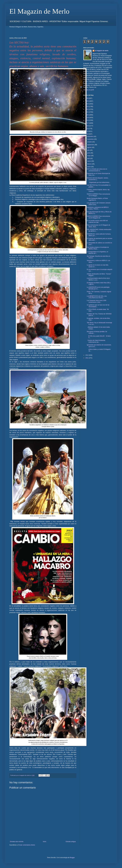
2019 (87, 118)
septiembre (91, 145)
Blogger (72, 858)
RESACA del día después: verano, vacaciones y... (98, 179)
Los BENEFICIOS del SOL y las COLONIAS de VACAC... (97, 297)
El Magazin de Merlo (39, 11)
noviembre (91, 139)
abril (89, 158)
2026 (87, 98)
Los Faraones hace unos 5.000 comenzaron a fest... (96, 301)
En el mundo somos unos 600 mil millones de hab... (97, 221)
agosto (89, 147)
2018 (87, 120)
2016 (87, 126)
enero (89, 167)
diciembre (90, 136)
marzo (89, 161)
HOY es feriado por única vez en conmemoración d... (97, 170)
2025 (87, 101)
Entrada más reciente (17, 842)
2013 (87, 134)
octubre (90, 142)
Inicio (45, 842)
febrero (90, 164)
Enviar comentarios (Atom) (27, 845)
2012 (87, 355)
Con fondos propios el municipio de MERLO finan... (98, 248)
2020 (87, 115)
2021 (87, 112)
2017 (87, 123)
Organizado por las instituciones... (99, 182)
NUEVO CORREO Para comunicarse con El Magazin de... (98, 217)
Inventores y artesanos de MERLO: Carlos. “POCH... (98, 208)
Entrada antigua (71, 842)
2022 (87, 109)
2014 (87, 131)
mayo (89, 156)
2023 (87, 107)
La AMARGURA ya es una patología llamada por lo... (98, 288)
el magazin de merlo (102, 51)
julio (89, 150)
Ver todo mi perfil (89, 90)
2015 (87, 129)
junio (89, 153)
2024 (87, 104)
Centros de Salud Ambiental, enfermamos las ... (96, 341)
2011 (87, 358)
